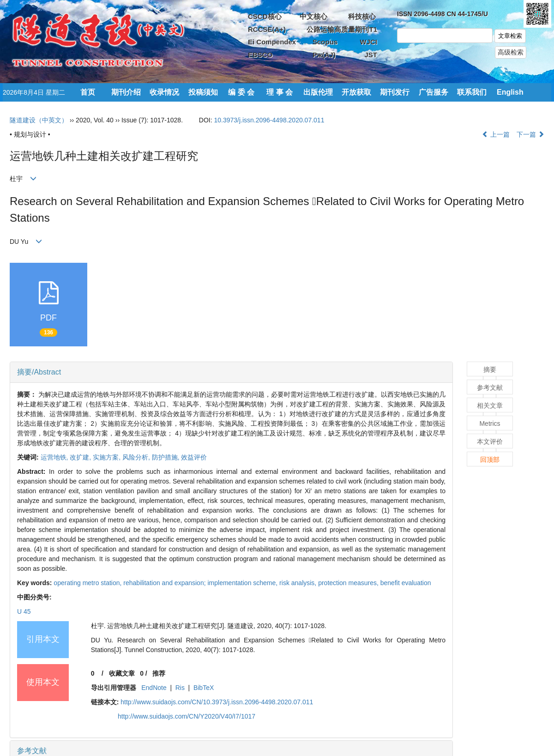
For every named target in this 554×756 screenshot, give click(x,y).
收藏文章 (122, 673)
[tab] (231, 372)
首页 (88, 92)
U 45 (24, 611)
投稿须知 (203, 92)
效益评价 (194, 457)
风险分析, (137, 457)
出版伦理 (318, 92)
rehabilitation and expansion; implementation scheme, (201, 583)
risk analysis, (299, 583)
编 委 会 (241, 92)
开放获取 (356, 92)
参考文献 (32, 751)
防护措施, (167, 457)
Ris (180, 688)
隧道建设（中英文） (39, 120)
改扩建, (81, 457)
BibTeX (204, 688)
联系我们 (472, 92)
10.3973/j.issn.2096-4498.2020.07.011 (269, 120)
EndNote (154, 688)
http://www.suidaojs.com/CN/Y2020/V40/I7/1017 (187, 716)
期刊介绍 (126, 92)
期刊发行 (395, 92)
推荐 (159, 673)
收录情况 (164, 92)
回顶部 (490, 460)
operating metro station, (88, 583)
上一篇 (496, 134)
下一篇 (530, 134)
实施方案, (108, 457)
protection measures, (349, 583)
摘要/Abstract (39, 372)
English (510, 92)
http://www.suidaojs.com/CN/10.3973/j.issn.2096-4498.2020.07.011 (217, 702)
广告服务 (434, 92)
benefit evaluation (406, 583)
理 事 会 (280, 92)
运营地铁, (55, 457)
